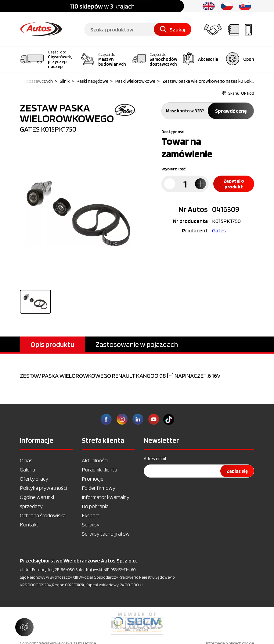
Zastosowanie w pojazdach (137, 344)
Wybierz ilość (173, 169)
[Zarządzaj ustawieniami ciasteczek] (24, 627)
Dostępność (173, 132)
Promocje (93, 479)
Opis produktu (52, 344)
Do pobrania (95, 506)
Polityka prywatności (43, 488)
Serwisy (91, 524)
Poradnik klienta (99, 469)
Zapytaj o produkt (234, 184)
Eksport (91, 515)
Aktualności (95, 460)
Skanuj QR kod (238, 93)
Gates (219, 230)
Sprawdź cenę (231, 111)
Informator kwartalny (106, 497)
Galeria (27, 469)
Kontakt (29, 524)
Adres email (155, 459)
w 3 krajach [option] (102, 6)
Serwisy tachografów (106, 534)
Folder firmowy (99, 488)
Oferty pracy (34, 479)
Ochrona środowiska (43, 515)
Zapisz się (237, 471)
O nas (26, 460)
